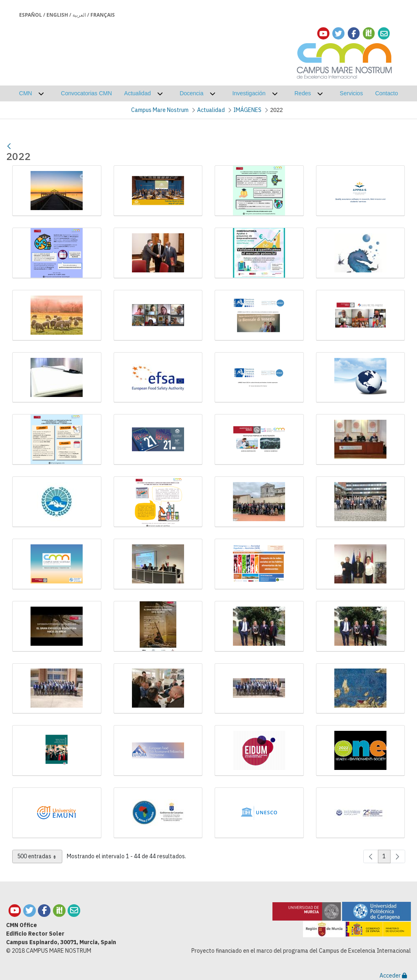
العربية (79, 15)
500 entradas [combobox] (40, 858)
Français (103, 15)
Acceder (393, 976)
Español (31, 15)
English (57, 15)
